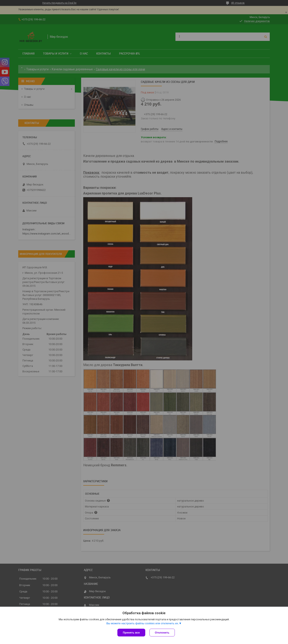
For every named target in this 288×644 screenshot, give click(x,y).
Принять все (131, 633)
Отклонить (162, 633)
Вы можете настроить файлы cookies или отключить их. (143, 623)
